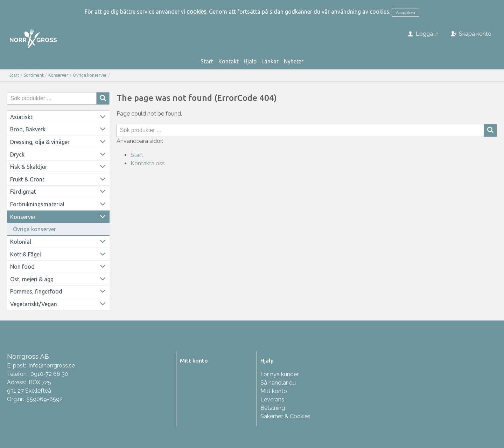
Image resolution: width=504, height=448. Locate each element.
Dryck (17, 154)
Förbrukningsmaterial (37, 204)
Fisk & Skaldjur (29, 167)
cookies (197, 12)
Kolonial (21, 242)
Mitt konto (274, 391)
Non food (22, 267)
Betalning (273, 408)
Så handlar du (278, 383)
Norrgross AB (28, 356)
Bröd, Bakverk (28, 129)
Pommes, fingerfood (36, 291)
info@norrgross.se (52, 366)
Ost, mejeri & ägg (32, 279)
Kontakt (229, 61)
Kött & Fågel (26, 254)
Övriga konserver (90, 75)
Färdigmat (23, 192)
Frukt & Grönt (27, 179)
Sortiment (34, 75)
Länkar (270, 61)
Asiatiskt (21, 117)
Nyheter (294, 61)
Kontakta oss (148, 163)
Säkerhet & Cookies (285, 416)
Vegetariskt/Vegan (34, 304)
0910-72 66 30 (49, 374)
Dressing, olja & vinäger (40, 142)
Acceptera (405, 13)
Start (207, 61)
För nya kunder (279, 374)
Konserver (58, 75)
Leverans (272, 399)
